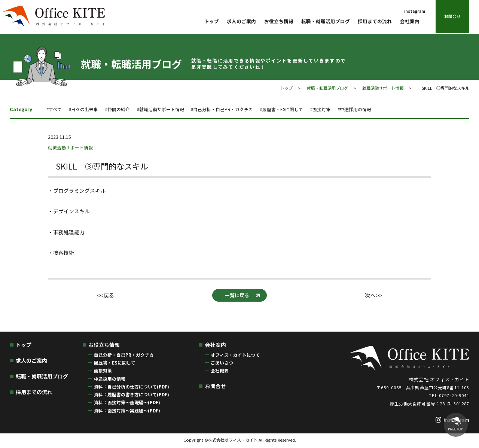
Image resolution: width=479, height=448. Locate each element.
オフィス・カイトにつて (235, 355)
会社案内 (410, 22)
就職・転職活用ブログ (327, 88)
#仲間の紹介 (122, 109)
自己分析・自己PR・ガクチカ (124, 355)
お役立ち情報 (279, 22)
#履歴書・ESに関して (299, 109)
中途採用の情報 (110, 379)
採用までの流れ (375, 22)
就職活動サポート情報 (383, 88)
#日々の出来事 (86, 109)
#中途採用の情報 (377, 109)
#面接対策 (340, 109)
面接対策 (103, 371)
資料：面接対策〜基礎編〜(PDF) (127, 403)
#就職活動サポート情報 (169, 109)
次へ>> (374, 296)
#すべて (55, 109)
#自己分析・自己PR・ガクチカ (234, 109)
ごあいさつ (222, 363)
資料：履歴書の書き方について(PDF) (132, 395)
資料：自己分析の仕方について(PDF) (132, 387)
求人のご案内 (241, 22)
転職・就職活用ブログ (326, 22)
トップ (212, 22)
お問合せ (452, 17)
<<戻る (105, 296)
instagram (415, 11)
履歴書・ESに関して (115, 363)
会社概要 (220, 371)
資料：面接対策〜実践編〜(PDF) (127, 411)
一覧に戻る (237, 296)
